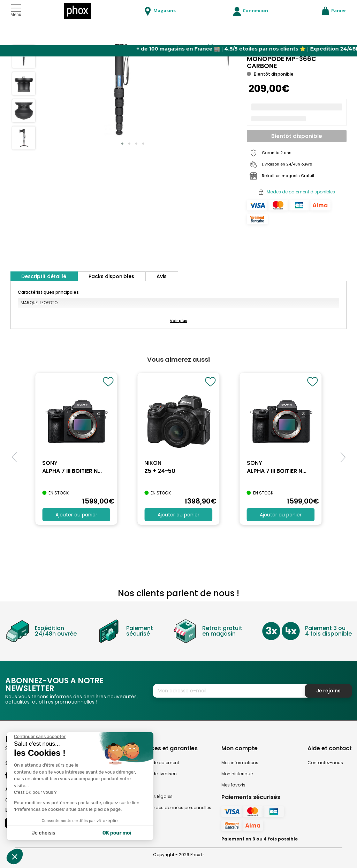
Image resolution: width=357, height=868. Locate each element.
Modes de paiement (158, 763)
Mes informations (240, 763)
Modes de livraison (157, 774)
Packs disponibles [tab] (111, 276)
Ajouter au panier (76, 515)
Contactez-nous (325, 763)
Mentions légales (155, 796)
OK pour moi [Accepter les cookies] (117, 833)
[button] (122, 144)
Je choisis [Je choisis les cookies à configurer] (44, 833)
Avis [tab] (162, 276)
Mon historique (237, 774)
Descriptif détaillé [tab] (44, 276)
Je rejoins (328, 691)
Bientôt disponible (297, 136)
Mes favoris (233, 785)
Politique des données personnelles (174, 808)
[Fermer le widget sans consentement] (40, 737)
